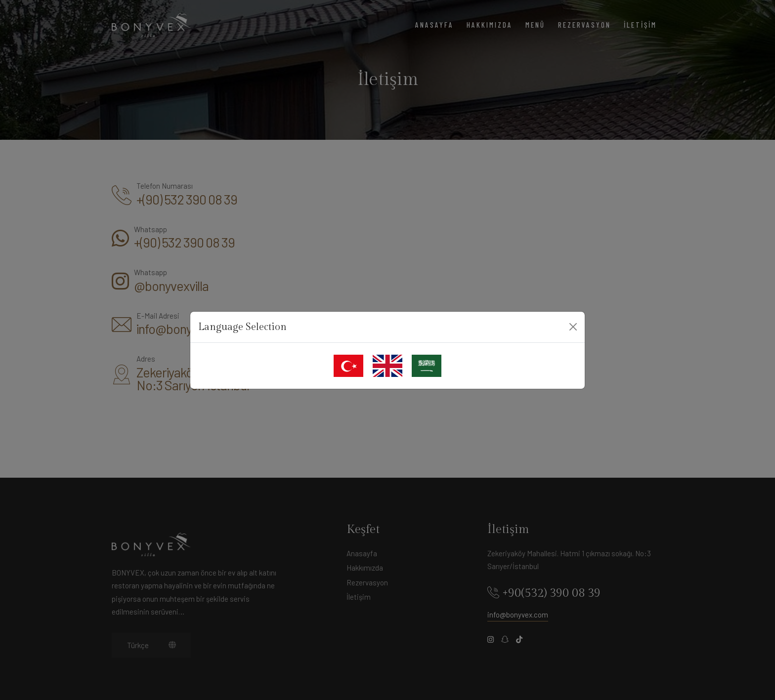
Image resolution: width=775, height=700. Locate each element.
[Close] (573, 327)
